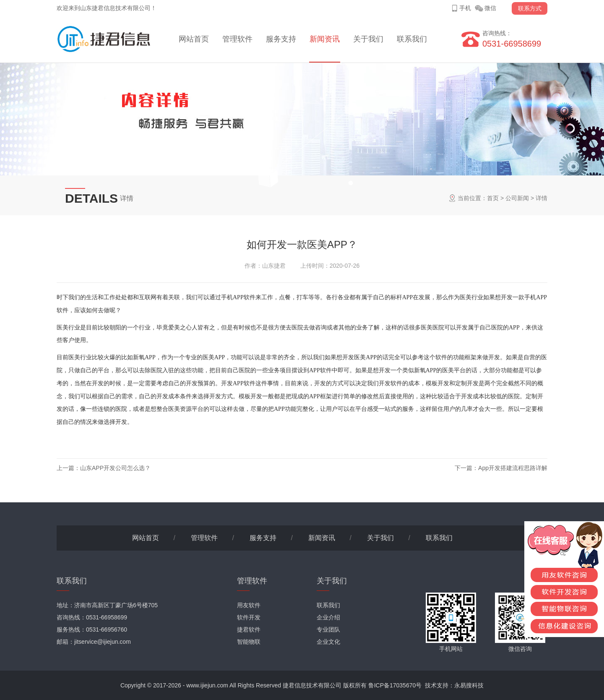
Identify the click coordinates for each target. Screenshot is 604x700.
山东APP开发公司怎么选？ (115, 468)
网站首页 (194, 39)
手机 (465, 8)
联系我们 (412, 39)
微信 (490, 8)
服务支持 (281, 39)
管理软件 (237, 39)
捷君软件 (249, 629)
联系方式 (530, 8)
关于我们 (368, 39)
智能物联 (249, 642)
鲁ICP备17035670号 (395, 685)
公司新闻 (517, 198)
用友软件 (249, 605)
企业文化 (328, 642)
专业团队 (328, 629)
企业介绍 (328, 617)
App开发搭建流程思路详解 (513, 468)
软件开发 (249, 617)
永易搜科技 (469, 685)
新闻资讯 (325, 39)
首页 (493, 198)
